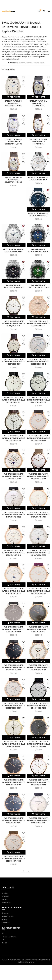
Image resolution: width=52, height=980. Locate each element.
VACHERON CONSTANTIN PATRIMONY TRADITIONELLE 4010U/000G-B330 (38, 553)
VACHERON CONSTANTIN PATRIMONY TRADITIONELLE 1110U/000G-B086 (14, 515)
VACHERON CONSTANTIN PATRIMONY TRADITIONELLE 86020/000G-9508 (38, 400)
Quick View (24, 85)
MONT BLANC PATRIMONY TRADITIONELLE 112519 (38, 179)
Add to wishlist (24, 77)
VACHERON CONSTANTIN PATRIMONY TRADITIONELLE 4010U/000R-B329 (14, 591)
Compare (24, 81)
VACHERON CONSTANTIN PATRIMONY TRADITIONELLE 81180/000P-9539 (14, 629)
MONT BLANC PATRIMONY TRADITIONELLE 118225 (38, 215)
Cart (3, 940)
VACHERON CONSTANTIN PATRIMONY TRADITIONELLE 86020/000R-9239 (14, 438)
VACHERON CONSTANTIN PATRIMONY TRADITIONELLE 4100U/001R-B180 (38, 591)
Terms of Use (6, 923)
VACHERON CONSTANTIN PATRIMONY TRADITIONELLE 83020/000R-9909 (14, 706)
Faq (3, 933)
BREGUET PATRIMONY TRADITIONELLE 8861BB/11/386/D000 (14, 142)
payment (5, 899)
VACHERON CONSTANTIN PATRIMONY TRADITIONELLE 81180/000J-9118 (14, 324)
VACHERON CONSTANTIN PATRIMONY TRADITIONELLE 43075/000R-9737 (38, 438)
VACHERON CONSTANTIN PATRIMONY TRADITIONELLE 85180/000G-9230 (38, 706)
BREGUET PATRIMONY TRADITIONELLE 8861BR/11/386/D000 (14, 180)
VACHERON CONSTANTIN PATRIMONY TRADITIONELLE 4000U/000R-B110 (14, 553)
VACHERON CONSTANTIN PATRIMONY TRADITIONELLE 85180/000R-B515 (14, 820)
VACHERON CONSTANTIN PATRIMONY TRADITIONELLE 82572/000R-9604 (38, 668)
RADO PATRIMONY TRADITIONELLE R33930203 (38, 250)
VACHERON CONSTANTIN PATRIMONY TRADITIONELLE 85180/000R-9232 (14, 782)
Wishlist (40, 10)
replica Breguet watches (38, 54)
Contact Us (5, 896)
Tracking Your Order (8, 916)
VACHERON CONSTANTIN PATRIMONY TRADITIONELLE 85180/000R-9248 (38, 782)
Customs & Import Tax (9, 936)
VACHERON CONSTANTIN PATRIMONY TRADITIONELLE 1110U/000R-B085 (38, 515)
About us (5, 893)
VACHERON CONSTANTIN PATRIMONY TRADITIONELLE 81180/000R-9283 (14, 668)
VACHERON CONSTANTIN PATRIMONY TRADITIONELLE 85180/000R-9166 (38, 744)
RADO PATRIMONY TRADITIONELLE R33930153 (14, 286)
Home (12, 63)
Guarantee (5, 913)
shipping (4, 919)
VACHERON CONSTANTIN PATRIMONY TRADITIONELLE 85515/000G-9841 (38, 820)
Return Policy (6, 903)
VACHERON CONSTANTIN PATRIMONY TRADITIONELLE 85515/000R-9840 (14, 859)
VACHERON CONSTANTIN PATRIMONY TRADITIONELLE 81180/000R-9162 (38, 629)
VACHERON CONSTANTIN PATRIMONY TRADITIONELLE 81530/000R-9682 (38, 476)
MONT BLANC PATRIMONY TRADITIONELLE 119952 (14, 250)
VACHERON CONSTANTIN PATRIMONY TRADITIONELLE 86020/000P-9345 (38, 362)
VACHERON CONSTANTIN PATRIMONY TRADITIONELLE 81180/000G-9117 (14, 400)
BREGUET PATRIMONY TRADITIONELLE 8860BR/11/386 (38, 142)
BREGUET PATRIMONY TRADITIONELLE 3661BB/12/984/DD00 (14, 103)
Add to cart (15, 97)
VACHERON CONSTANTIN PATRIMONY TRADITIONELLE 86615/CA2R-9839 (38, 324)
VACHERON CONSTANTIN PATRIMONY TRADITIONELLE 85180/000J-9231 (14, 744)
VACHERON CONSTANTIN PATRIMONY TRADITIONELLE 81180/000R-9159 (14, 362)
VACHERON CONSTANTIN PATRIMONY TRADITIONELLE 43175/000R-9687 (14, 476)
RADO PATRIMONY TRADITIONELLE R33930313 (38, 286)
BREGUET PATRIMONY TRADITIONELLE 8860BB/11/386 (38, 103)
